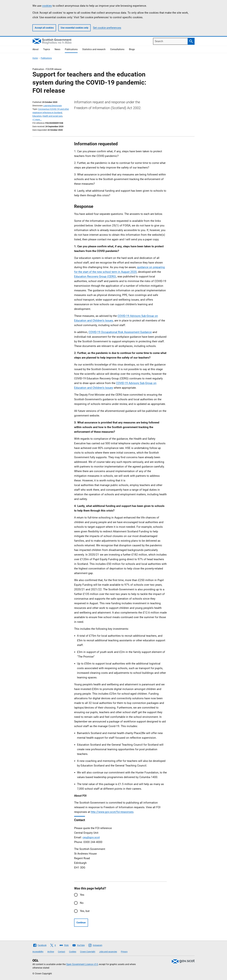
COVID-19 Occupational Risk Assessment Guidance (120, 332)
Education (37, 116)
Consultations (117, 49)
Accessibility (38, 952)
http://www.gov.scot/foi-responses (112, 812)
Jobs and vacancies (108, 952)
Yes (82, 895)
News (57, 49)
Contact (62, 952)
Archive (51, 952)
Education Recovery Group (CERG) (95, 276)
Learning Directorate (52, 106)
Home (35, 58)
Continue (81, 923)
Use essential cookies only (74, 28)
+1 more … (37, 120)
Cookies (73, 952)
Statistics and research (94, 49)
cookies (47, 6)
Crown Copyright (88, 952)
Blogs (132, 49)
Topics (47, 49)
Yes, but (85, 911)
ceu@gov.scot (91, 837)
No (82, 903)
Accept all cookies (44, 28)
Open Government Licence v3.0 (82, 964)
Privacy (124, 952)
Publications (71, 49)
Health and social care (52, 116)
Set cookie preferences (107, 28)
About (35, 49)
